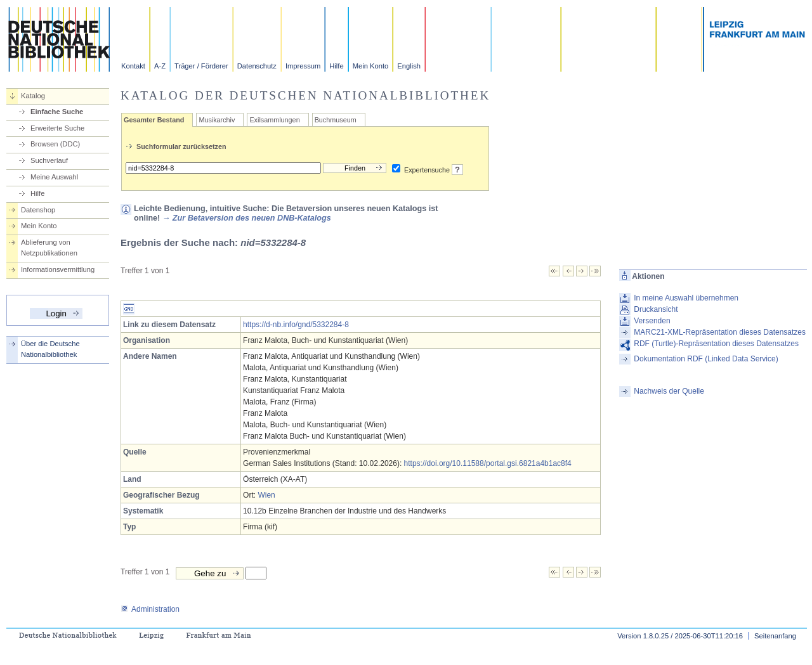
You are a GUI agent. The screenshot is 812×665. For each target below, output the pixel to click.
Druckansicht (656, 309)
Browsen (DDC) (55, 144)
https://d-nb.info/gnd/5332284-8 (296, 325)
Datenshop (38, 210)
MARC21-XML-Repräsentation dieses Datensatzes (720, 332)
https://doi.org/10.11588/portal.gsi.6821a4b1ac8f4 (488, 463)
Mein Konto (371, 66)
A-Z (160, 66)
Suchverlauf (49, 160)
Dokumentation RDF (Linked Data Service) (706, 359)
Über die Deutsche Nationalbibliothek (50, 349)
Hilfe (336, 66)
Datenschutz (257, 66)
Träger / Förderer (201, 66)
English (409, 66)
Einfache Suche (57, 112)
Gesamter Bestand (154, 120)
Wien (266, 495)
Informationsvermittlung (58, 269)
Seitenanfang (775, 636)
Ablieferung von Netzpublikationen (49, 248)
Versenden (652, 321)
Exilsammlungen (274, 120)
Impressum (303, 66)
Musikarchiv (217, 120)
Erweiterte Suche (57, 128)
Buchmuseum (336, 120)
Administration (150, 609)
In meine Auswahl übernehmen (686, 298)
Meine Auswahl (54, 177)
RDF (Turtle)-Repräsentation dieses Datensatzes (716, 344)
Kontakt (133, 66)
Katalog (33, 96)
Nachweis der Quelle (669, 391)
